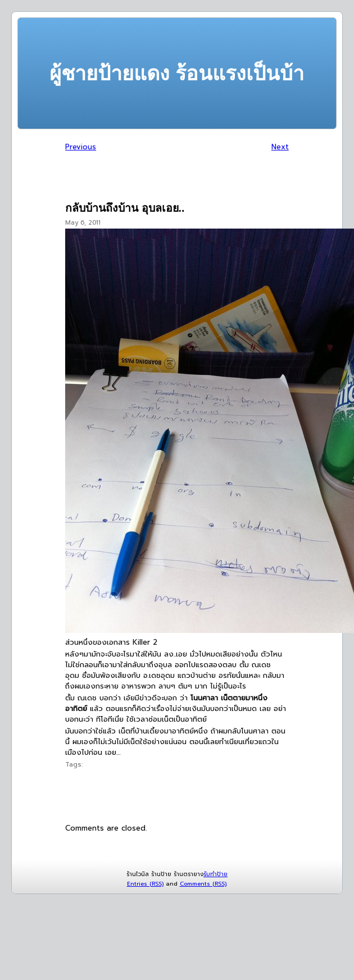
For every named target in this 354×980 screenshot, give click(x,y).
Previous (81, 147)
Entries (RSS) (145, 884)
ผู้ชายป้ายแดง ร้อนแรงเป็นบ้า (177, 73)
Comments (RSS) (203, 884)
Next (280, 147)
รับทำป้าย (215, 874)
